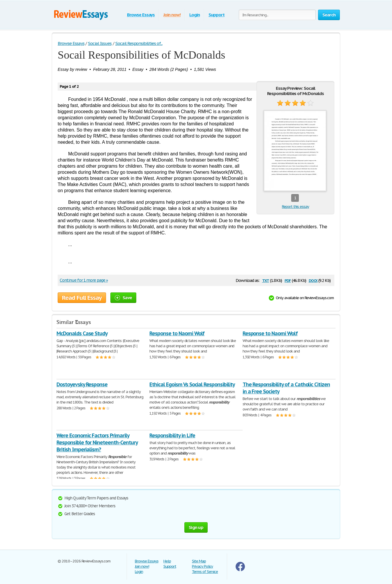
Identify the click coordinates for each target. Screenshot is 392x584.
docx (313, 280)
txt (266, 280)
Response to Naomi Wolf (177, 333)
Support (217, 15)
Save (123, 298)
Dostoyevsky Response (82, 384)
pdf (288, 280)
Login (195, 15)
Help (167, 561)
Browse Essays (141, 15)
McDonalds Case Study (82, 333)
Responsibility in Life (172, 435)
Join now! (172, 15)
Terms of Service (205, 572)
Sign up (196, 527)
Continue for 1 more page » (84, 280)
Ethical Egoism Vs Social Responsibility (192, 384)
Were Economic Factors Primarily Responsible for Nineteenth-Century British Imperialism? (97, 442)
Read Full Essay (82, 298)
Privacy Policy (202, 566)
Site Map (199, 561)
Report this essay (295, 207)
